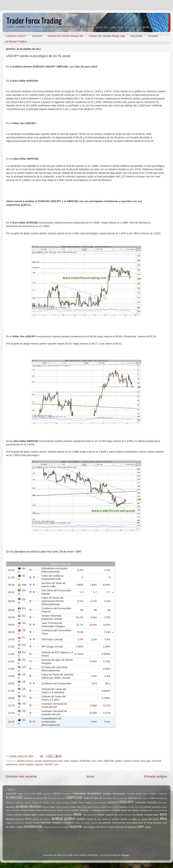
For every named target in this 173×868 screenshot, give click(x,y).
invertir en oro (93, 819)
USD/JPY (49, 764)
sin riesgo (65, 827)
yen (57, 764)
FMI (45, 798)
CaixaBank (67, 794)
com (90, 810)
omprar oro (79, 823)
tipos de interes (98, 827)
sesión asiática (26, 764)
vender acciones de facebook (122, 827)
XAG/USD (141, 803)
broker (52, 807)
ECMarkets (162, 794)
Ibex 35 (98, 798)
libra (143, 761)
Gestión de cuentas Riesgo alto (65, 36)
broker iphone (88, 807)
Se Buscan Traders (16, 41)
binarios (45, 807)
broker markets (100, 807)
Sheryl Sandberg (63, 803)
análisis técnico (25, 761)
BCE (40, 794)
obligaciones (68, 823)
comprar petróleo (14, 815)
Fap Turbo (52, 798)
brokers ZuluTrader (136, 807)
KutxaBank (107, 798)
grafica (57, 819)
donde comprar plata (127, 815)
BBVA (34, 794)
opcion (87, 823)
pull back (157, 761)
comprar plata (30, 815)
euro (94, 761)
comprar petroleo (160, 810)
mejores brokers (32, 823)
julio (140, 819)
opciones (94, 823)
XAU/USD (152, 803)
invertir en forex (132, 761)
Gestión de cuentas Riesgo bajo (107, 36)
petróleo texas (125, 823)
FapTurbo (61, 798)
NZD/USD (132, 798)
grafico (119, 761)
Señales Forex (49, 803)
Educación (136, 36)
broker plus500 (113, 807)
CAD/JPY (57, 794)
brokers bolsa (35, 810)
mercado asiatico (51, 822)
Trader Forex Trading (81, 803)
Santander (19, 803)
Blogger (125, 855)
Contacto (153, 36)
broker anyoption (63, 807)
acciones (11, 807)
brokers (124, 807)
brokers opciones (80, 810)
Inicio (90, 776)
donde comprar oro (108, 815)
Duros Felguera (150, 794)
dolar (67, 761)
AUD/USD (11, 794)
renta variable (16, 827)
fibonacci (20, 819)
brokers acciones (152, 807)
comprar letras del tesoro (125, 810)
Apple (20, 794)
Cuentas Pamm (134, 794)
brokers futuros (49, 810)
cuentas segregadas (47, 815)
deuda (60, 815)
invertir (81, 819)
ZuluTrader (163, 803)
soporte (39, 764)
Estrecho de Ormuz (33, 798)
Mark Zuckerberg (120, 798)
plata (135, 823)
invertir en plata (129, 819)
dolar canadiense (90, 815)
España (75, 761)
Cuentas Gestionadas (114, 794)
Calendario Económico (87, 793)
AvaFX (27, 794)
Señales (28, 803)
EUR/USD (85, 761)
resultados (47, 827)
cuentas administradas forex (49, 761)
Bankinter (47, 794)
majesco (9, 823)
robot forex (56, 827)
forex (100, 761)
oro (101, 823)
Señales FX (37, 803)
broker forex (76, 807)
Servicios (37, 36)
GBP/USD (109, 761)
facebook (11, 819)
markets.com (19, 823)
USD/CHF (112, 803)
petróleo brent (110, 823)
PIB (152, 798)
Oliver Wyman (144, 798)
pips (149, 761)
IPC (92, 798)
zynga (148, 827)
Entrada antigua (156, 776)
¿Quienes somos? (16, 36)
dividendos (68, 815)
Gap (86, 798)
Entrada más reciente (21, 776)
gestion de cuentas (42, 819)
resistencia (12, 764)
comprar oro (146, 810)
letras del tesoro (151, 819)
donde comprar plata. (148, 815)
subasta (86, 827)
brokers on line (64, 810)
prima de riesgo (145, 823)
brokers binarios (20, 810)
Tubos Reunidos (99, 803)
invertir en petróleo (111, 819)
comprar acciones (102, 810)
